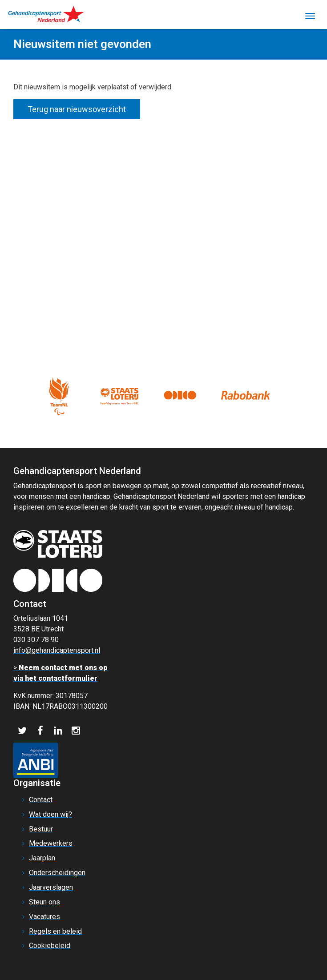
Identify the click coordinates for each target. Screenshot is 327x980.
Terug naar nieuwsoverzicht (77, 109)
